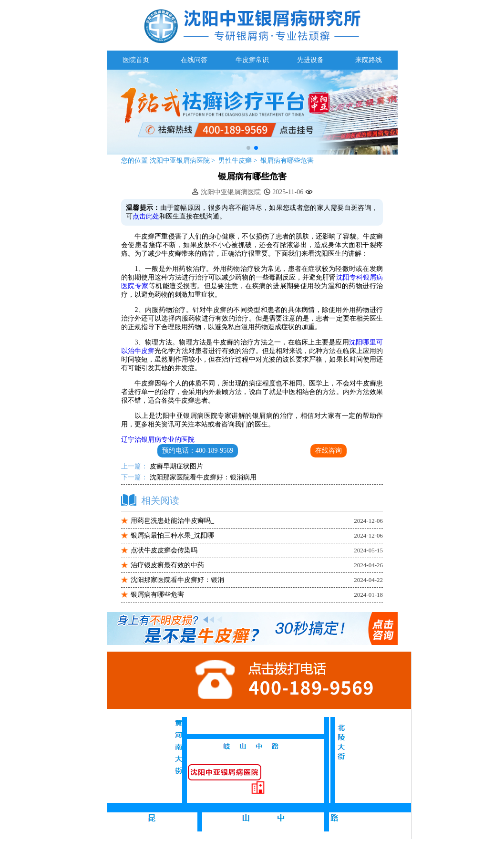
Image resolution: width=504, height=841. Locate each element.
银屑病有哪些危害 (287, 161)
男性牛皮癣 (236, 161)
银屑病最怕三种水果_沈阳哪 (172, 535)
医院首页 (136, 60)
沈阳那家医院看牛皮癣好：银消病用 (202, 477)
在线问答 (194, 60)
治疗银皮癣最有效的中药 (167, 565)
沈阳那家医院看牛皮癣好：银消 (177, 580)
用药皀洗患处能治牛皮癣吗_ (172, 521)
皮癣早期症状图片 (175, 466)
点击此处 (146, 216)
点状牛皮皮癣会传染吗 (164, 550)
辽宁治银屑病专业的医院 (158, 440)
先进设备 (310, 60)
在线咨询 (329, 451)
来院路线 (369, 60)
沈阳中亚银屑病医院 (180, 161)
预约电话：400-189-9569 (198, 451)
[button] (248, 148)
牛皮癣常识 (252, 60)
